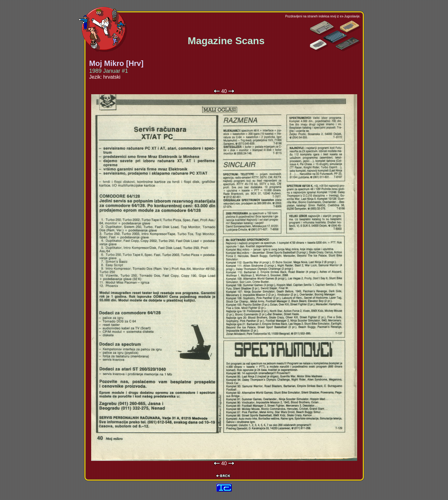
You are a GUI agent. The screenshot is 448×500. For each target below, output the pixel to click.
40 (224, 91)
